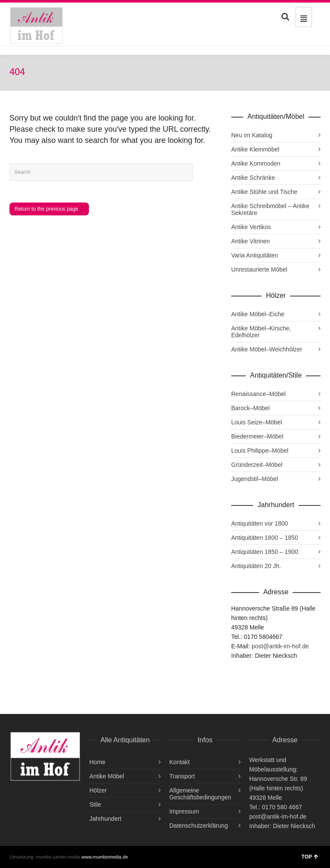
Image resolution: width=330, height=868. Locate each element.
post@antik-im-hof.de (280, 646)
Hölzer (98, 790)
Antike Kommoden (256, 163)
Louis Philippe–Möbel (260, 451)
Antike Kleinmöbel (255, 149)
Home (97, 762)
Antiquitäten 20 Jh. (256, 566)
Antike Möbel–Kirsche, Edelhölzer (261, 332)
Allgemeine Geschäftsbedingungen (200, 794)
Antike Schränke (253, 178)
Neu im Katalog (252, 135)
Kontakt (179, 762)
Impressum (184, 811)
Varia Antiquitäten (255, 255)
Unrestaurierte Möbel (259, 269)
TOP (310, 857)
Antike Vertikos (251, 227)
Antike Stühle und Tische (264, 192)
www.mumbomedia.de (105, 857)
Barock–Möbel (251, 408)
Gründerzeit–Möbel (257, 465)
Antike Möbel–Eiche (258, 314)
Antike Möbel (107, 776)
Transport (182, 776)
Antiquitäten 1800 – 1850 (265, 538)
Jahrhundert (105, 819)
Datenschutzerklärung (199, 826)
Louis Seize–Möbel (257, 422)
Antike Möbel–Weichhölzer (267, 349)
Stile (95, 804)
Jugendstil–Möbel (255, 479)
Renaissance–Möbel (258, 394)
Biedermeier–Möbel (257, 436)
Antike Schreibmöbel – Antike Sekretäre (270, 209)
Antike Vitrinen (251, 241)
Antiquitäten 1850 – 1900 (265, 552)
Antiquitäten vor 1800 (260, 523)
